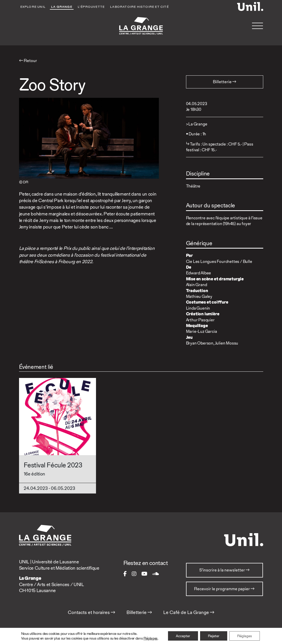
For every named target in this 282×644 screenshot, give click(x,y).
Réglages (151, 638)
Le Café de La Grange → (189, 612)
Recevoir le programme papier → (224, 589)
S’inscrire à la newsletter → (224, 570)
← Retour (28, 61)
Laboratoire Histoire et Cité (139, 7)
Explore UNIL (33, 7)
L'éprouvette (91, 7)
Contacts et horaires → (92, 612)
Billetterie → (139, 612)
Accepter (183, 636)
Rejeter (214, 636)
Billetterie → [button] (225, 82)
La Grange (62, 7)
